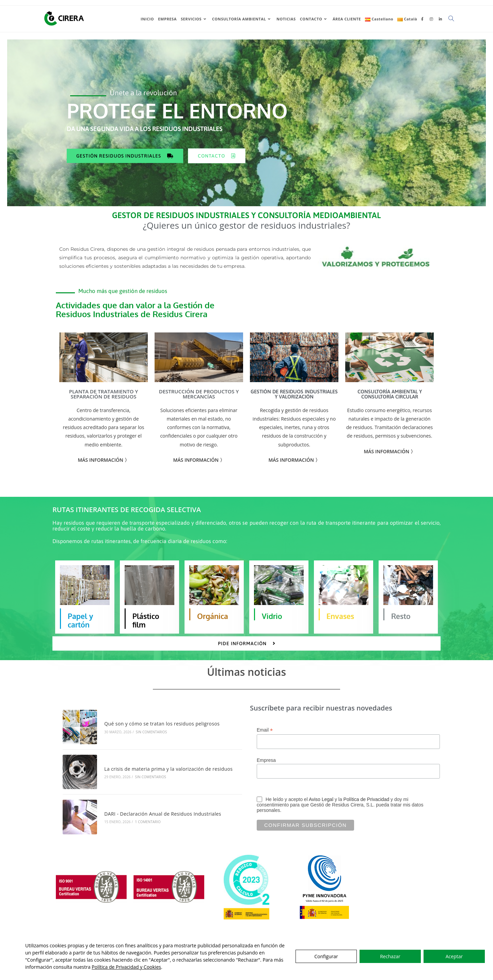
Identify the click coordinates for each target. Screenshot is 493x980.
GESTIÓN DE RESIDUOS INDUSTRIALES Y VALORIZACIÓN (294, 404)
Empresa (266, 770)
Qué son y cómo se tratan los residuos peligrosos (162, 733)
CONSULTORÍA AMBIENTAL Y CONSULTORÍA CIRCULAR (390, 404)
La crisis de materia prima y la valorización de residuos (168, 779)
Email (265, 740)
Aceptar (454, 956)
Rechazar (390, 956)
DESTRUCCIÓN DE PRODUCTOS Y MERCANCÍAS (199, 404)
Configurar (326, 956)
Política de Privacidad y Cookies (126, 967)
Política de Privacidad (367, 809)
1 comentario (148, 832)
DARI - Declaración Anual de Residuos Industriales (163, 824)
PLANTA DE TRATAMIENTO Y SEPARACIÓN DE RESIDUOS (104, 404)
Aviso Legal (321, 809)
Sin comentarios (152, 742)
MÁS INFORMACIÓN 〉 (294, 470)
